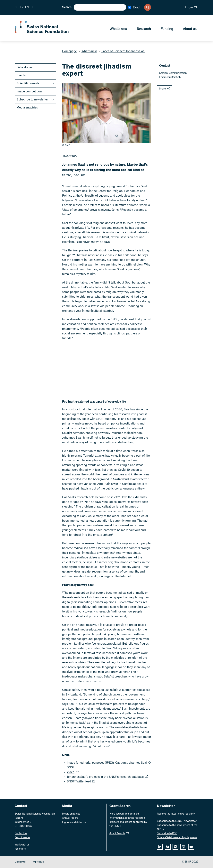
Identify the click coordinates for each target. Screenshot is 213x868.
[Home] (43, 33)
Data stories (25, 68)
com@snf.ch (174, 77)
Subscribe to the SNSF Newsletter (177, 821)
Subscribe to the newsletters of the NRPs (177, 827)
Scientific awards (28, 84)
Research (144, 30)
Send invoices (22, 838)
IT (32, 7)
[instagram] (183, 847)
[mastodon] (175, 847)
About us (190, 30)
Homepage (69, 51)
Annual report (70, 818)
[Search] (148, 7)
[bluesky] (168, 847)
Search (67, 7)
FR (22, 7)
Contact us (21, 834)
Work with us (22, 845)
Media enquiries (27, 108)
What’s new (118, 30)
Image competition (29, 92)
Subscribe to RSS (167, 834)
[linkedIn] (160, 847)
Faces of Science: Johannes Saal (122, 51)
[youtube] (191, 847)
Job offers (20, 849)
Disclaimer (20, 862)
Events (21, 76)
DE (16, 7)
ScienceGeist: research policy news (177, 838)
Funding (167, 30)
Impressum (38, 862)
